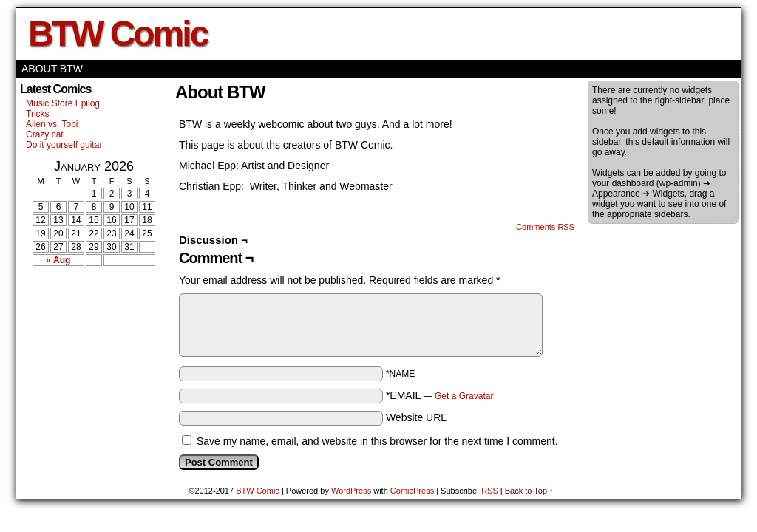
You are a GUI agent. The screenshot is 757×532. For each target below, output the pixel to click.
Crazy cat (45, 134)
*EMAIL (440, 395)
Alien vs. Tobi (52, 124)
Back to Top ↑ (529, 491)
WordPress (351, 491)
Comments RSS (545, 227)
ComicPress (412, 491)
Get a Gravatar (464, 396)
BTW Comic (118, 34)
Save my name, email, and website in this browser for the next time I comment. (377, 441)
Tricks (38, 114)
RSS (490, 491)
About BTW (52, 69)
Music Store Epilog (63, 103)
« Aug (59, 260)
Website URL (416, 417)
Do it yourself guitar (64, 145)
